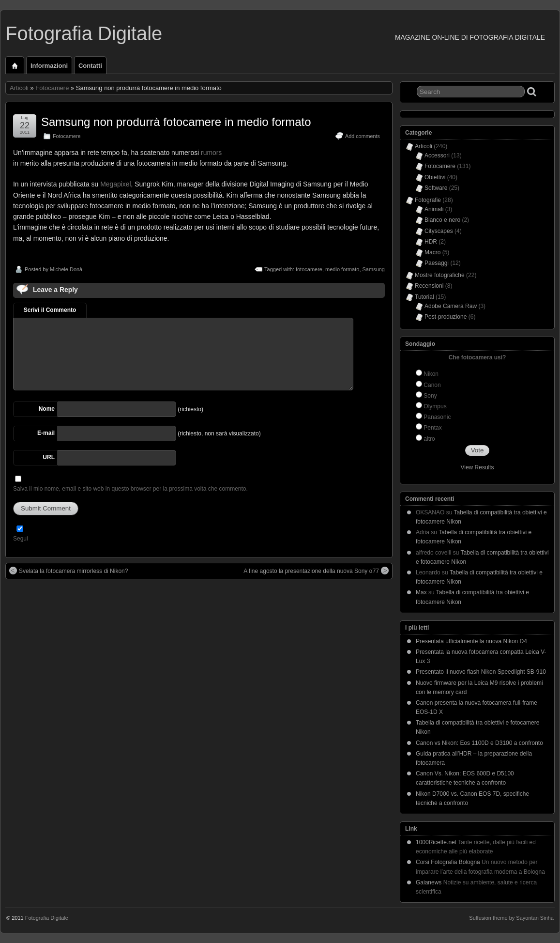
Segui (21, 539)
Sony (430, 396)
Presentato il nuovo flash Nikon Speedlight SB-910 (481, 672)
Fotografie (428, 200)
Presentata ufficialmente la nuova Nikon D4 (471, 641)
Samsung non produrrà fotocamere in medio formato (176, 122)
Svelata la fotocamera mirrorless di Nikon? (68, 571)
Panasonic (437, 417)
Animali (434, 209)
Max (421, 592)
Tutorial (424, 297)
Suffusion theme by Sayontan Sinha (511, 918)
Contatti (90, 66)
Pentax (432, 428)
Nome (47, 409)
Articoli (19, 88)
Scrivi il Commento (50, 310)
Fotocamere (52, 88)
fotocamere (309, 269)
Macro (432, 252)
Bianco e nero (442, 220)
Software (436, 188)
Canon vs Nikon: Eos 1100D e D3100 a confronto (479, 743)
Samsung (374, 269)
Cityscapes (439, 231)
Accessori (437, 155)
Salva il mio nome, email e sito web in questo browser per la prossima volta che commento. (130, 489)
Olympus (435, 406)
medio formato (342, 269)
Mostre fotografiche (440, 275)
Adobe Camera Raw (451, 306)
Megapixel (115, 184)
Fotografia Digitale (84, 33)
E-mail (46, 433)
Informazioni (49, 66)
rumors (211, 153)
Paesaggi (437, 263)
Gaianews (429, 882)
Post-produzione (446, 317)
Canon (432, 385)
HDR (431, 242)
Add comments (363, 136)
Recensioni (429, 286)
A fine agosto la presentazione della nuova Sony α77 (316, 571)
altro (429, 439)
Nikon (431, 374)
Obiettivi (435, 177)
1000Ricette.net (436, 842)
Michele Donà (66, 269)
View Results (477, 467)
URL (49, 457)
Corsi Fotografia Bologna (448, 862)
